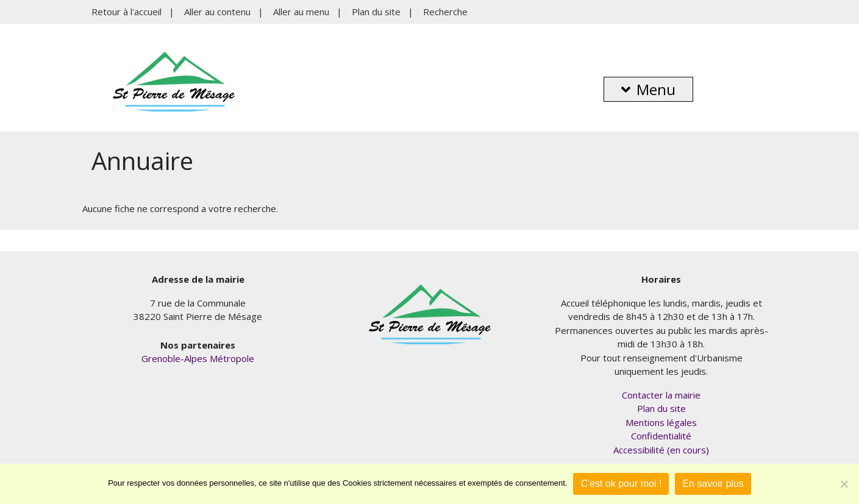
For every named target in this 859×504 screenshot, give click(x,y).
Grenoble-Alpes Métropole (198, 358)
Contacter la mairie (661, 395)
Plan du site (376, 12)
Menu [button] (648, 89)
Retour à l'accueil (127, 12)
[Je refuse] (844, 484)
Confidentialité (661, 436)
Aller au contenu (217, 12)
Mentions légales (661, 422)
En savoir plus (713, 484)
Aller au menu (301, 12)
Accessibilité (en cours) (661, 450)
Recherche (445, 12)
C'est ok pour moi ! (621, 484)
